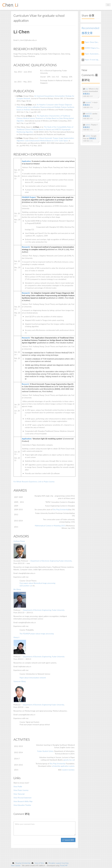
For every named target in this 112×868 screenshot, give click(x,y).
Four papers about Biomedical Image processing (37, 583)
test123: (89, 114)
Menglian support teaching (58, 863)
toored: (88, 102)
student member (68, 770)
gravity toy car (69, 760)
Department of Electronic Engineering (45, 561)
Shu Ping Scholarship (61, 509)
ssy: (87, 89)
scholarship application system (63, 766)
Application (26, 439)
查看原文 (86, 94)
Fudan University (65, 561)
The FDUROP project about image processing (37, 634)
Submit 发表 (68, 840)
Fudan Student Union (45, 751)
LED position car (26, 586)
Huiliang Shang (19, 541)
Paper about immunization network (33, 678)
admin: (88, 125)
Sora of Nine (39, 863)
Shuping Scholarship (23, 863)
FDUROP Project (29, 197)
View (18, 786)
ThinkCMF (64, 865)
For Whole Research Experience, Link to (34, 482)
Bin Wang (17, 589)
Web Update (16, 865)
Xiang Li (16, 637)
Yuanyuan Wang (20, 681)
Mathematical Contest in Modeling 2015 (50, 526)
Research (26, 247)
